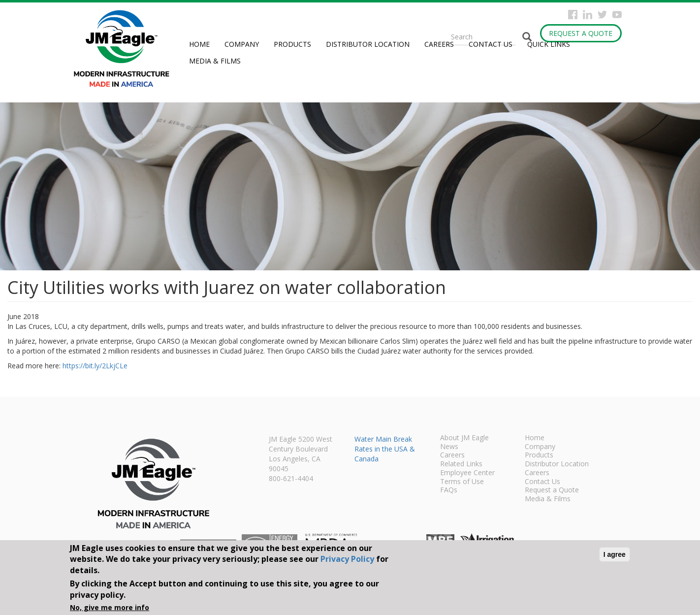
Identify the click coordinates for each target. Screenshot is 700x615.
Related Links (461, 464)
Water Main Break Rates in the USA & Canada (385, 449)
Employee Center (467, 473)
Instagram (588, 15)
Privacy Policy (347, 559)
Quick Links (549, 44)
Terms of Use (462, 482)
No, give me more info (110, 607)
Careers (439, 44)
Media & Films (215, 61)
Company (242, 44)
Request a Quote (581, 33)
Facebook (573, 15)
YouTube (617, 15)
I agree (615, 554)
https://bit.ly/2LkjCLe (95, 366)
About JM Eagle (464, 438)
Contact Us (491, 44)
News (449, 447)
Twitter (602, 15)
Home (199, 44)
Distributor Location (368, 44)
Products (292, 44)
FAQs (449, 490)
